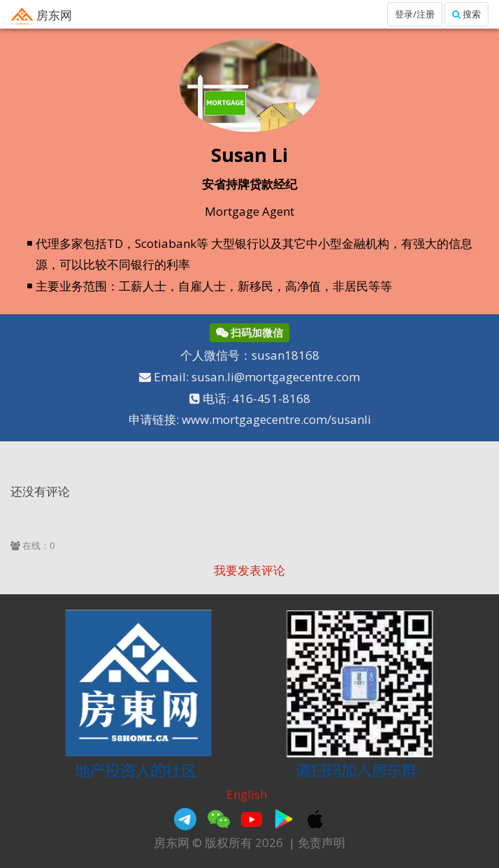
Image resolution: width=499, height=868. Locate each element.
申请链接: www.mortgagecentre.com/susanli (250, 419)
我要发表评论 (249, 570)
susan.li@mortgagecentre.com (276, 377)
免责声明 (321, 843)
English (247, 794)
